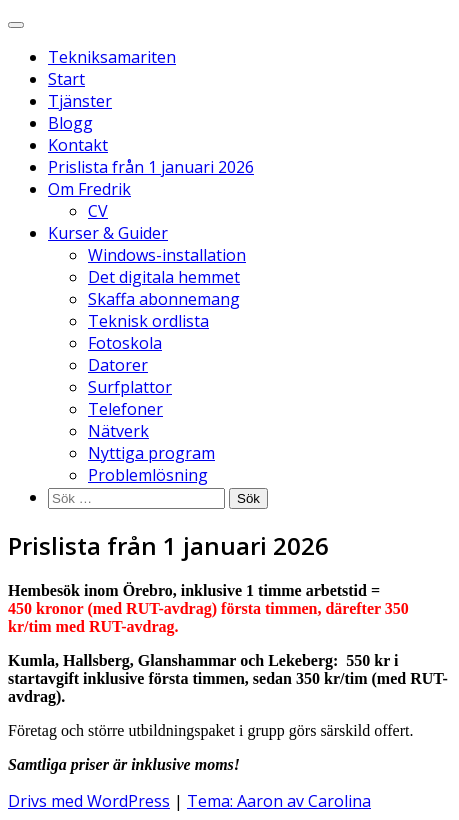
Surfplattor (130, 387)
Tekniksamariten (112, 57)
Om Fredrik (89, 189)
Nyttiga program (151, 453)
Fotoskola (125, 343)
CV (98, 211)
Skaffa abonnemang (164, 299)
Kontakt (78, 145)
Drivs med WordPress (89, 801)
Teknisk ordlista (148, 321)
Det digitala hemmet (164, 277)
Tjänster (80, 101)
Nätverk (118, 431)
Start (66, 79)
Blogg (70, 123)
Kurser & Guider (108, 233)
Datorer (118, 365)
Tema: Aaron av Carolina (279, 801)
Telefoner (125, 409)
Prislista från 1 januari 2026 (151, 167)
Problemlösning (148, 475)
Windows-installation (167, 255)
